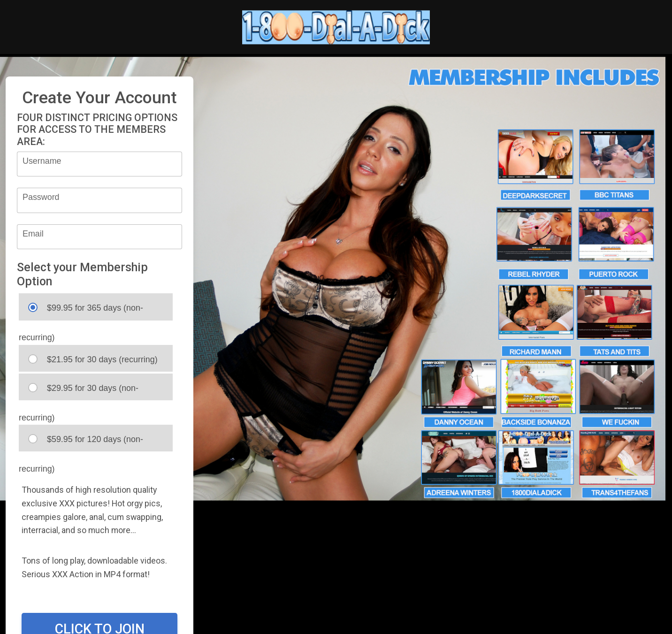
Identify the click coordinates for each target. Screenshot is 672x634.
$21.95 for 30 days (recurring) (93, 359)
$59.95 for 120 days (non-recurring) (81, 443)
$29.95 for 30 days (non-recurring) (79, 392)
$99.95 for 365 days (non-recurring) (81, 311)
